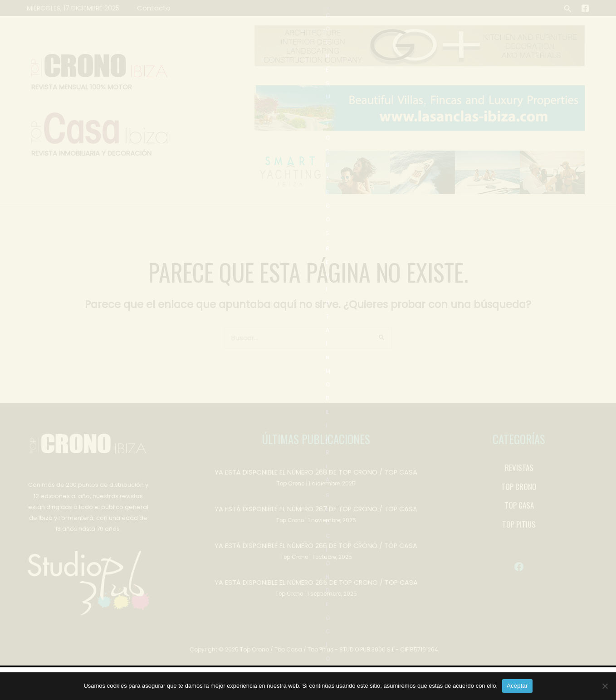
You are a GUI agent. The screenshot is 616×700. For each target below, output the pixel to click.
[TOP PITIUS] (519, 557)
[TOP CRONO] (519, 519)
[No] (605, 686)
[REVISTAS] (519, 500)
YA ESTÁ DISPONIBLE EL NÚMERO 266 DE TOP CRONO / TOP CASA (316, 577)
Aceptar (517, 686)
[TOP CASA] (519, 538)
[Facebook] (585, 8)
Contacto (152, 8)
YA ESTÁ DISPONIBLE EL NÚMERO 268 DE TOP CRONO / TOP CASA (316, 505)
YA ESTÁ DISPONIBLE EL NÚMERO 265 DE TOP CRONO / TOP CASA (316, 614)
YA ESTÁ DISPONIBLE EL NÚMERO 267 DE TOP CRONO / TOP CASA (316, 541)
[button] (568, 8)
